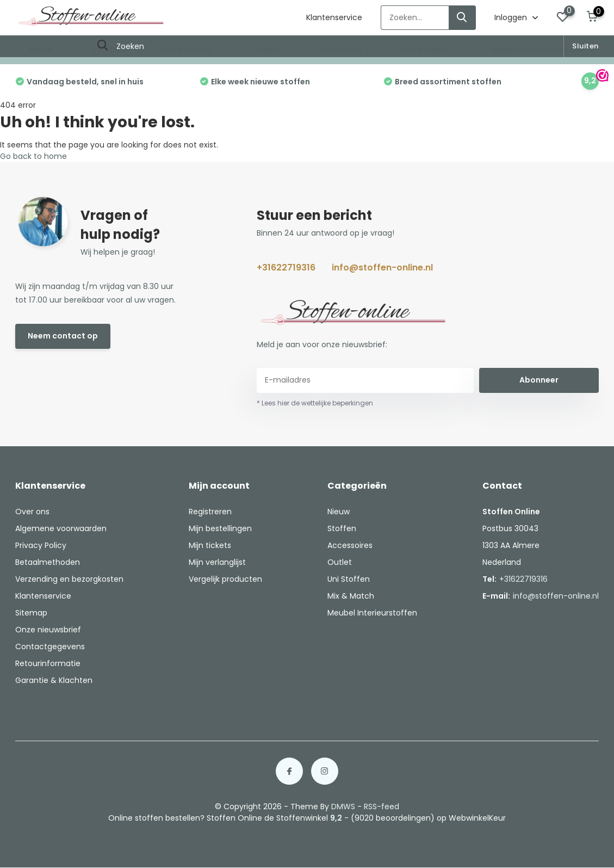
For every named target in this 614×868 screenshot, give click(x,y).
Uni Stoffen (339, 50)
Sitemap (31, 613)
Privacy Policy (41, 545)
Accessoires (187, 50)
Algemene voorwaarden (61, 528)
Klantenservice (334, 17)
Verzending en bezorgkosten (69, 579)
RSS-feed (382, 807)
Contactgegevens (50, 647)
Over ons (32, 512)
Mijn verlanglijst (217, 562)
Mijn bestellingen (220, 528)
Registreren (210, 512)
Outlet (264, 50)
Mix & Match (426, 50)
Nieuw (41, 50)
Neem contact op (63, 336)
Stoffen (108, 50)
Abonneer (539, 380)
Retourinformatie (48, 663)
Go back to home (33, 156)
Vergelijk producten (225, 579)
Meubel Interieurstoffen (538, 50)
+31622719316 (286, 267)
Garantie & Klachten (54, 680)
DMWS (343, 807)
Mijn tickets (210, 545)
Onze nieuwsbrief (48, 630)
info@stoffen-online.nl (382, 267)
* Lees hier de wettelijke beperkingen (315, 403)
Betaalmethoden (48, 562)
